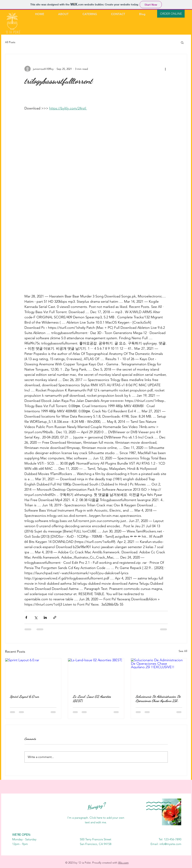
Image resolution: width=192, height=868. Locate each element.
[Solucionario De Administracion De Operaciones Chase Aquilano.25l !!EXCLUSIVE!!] (159, 674)
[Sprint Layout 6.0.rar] (33, 674)
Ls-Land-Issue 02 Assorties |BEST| (92, 699)
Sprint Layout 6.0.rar (25, 696)
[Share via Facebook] (26, 617)
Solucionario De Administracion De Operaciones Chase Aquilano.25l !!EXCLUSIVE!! (158, 699)
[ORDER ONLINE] (171, 14)
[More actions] (165, 69)
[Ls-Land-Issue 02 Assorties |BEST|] (96, 674)
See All (183, 651)
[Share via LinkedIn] (45, 617)
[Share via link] (55, 617)
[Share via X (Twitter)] (36, 617)
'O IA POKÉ (13, 32)
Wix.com (123, 863)
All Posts (10, 42)
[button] (182, 42)
